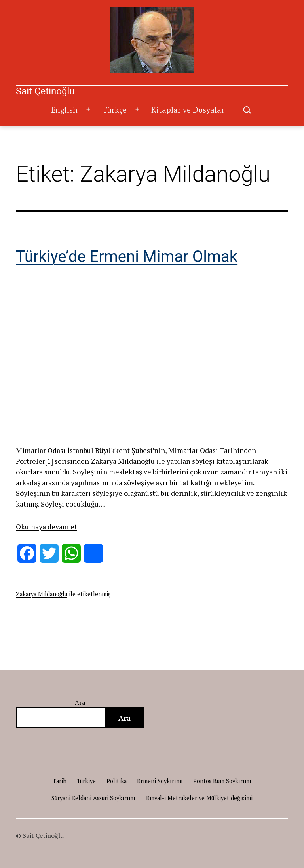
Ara (80, 702)
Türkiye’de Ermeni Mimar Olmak (127, 257)
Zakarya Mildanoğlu (42, 594)
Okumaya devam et (47, 526)
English (64, 110)
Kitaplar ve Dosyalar (188, 110)
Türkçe (114, 110)
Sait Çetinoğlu (45, 91)
